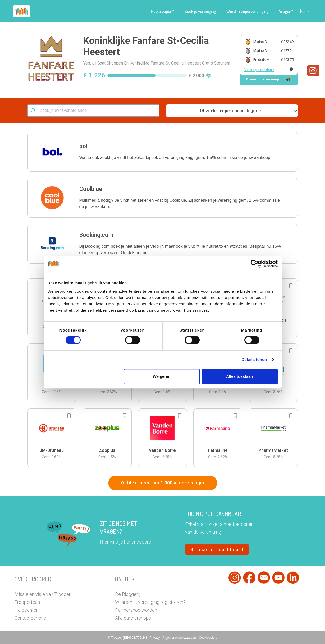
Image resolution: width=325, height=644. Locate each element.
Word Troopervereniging (247, 11)
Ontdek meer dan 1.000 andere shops (163, 483)
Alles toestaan (240, 376)
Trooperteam (28, 602)
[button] (305, 11)
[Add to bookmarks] (291, 286)
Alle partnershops (133, 618)
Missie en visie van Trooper (43, 594)
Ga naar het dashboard (217, 549)
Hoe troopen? (162, 11)
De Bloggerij (128, 594)
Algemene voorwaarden (180, 638)
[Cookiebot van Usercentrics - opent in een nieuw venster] (255, 264)
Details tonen (254, 359)
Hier (104, 542)
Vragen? (286, 11)
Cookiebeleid (208, 638)
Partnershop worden (136, 610)
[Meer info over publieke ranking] (291, 69)
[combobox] (93, 111)
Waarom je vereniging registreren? (150, 602)
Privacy (155, 638)
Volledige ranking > (259, 70)
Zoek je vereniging (200, 11)
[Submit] (34, 111)
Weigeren (162, 376)
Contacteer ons (30, 618)
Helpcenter (26, 610)
